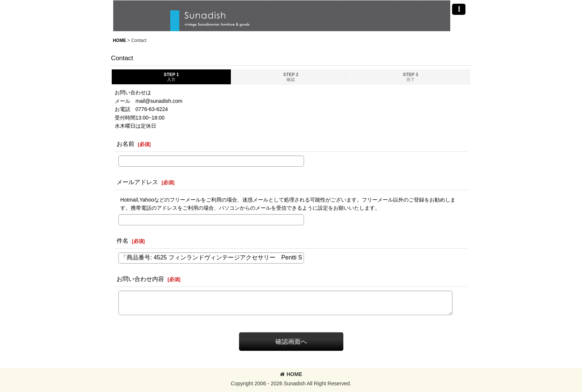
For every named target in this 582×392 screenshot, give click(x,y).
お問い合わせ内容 (140, 279)
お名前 (125, 144)
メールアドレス (137, 182)
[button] (459, 9)
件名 (122, 241)
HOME (291, 374)
